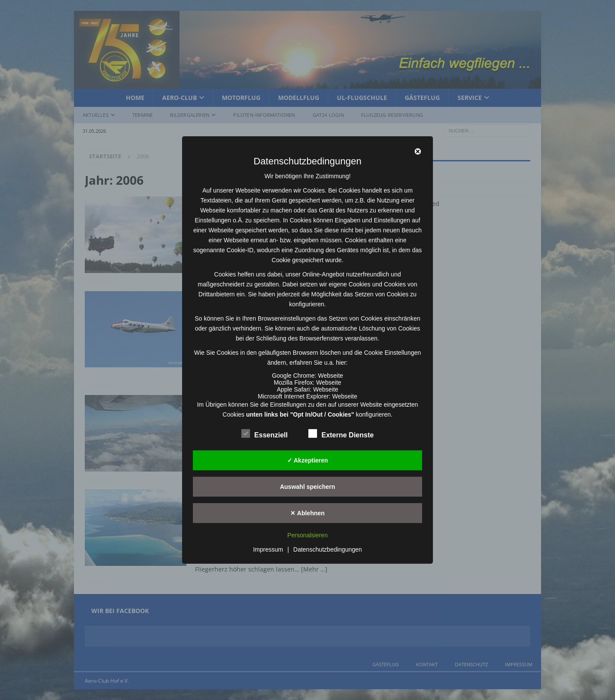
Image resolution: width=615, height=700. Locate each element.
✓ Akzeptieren (308, 460)
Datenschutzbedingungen (328, 549)
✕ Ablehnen (307, 513)
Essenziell (264, 434)
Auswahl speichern (307, 486)
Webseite (330, 376)
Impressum (268, 549)
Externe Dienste (341, 434)
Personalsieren (307, 535)
